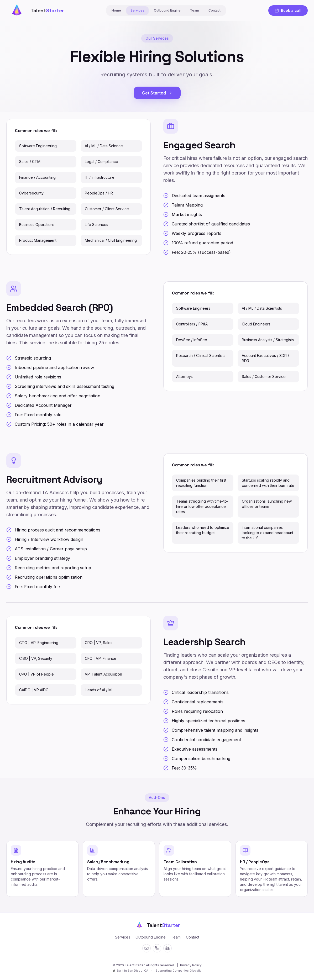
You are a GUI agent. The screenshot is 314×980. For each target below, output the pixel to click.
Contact (214, 10)
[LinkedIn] (168, 948)
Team (195, 10)
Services (137, 10)
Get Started (157, 93)
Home (116, 10)
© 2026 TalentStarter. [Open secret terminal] (129, 965)
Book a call (288, 10)
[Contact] (157, 948)
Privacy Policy (191, 965)
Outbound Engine (167, 10)
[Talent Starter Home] (35, 10)
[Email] (146, 948)
